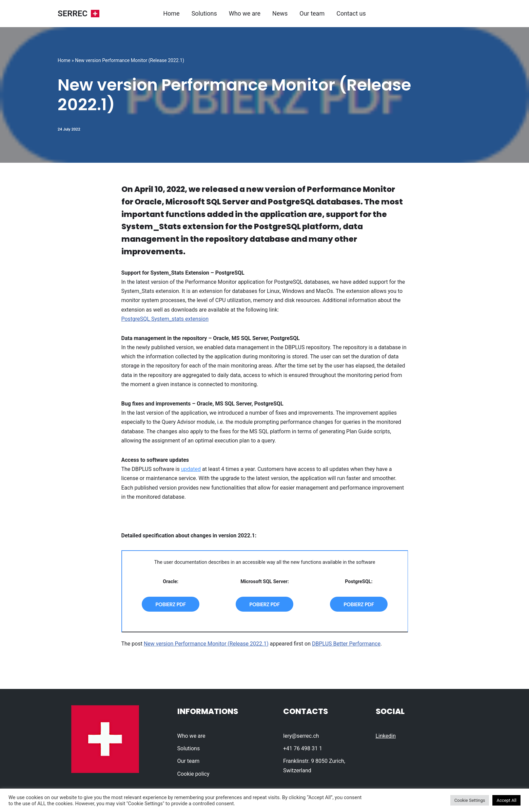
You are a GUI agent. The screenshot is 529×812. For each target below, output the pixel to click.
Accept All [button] (506, 800)
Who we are (245, 13)
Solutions (204, 13)
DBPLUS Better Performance (346, 644)
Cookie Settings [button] (470, 800)
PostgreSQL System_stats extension (165, 319)
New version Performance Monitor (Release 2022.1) (206, 644)
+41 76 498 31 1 (303, 748)
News (280, 13)
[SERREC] (79, 14)
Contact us (351, 13)
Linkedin (386, 736)
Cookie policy (193, 774)
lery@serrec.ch (301, 736)
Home (171, 13)
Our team (312, 13)
